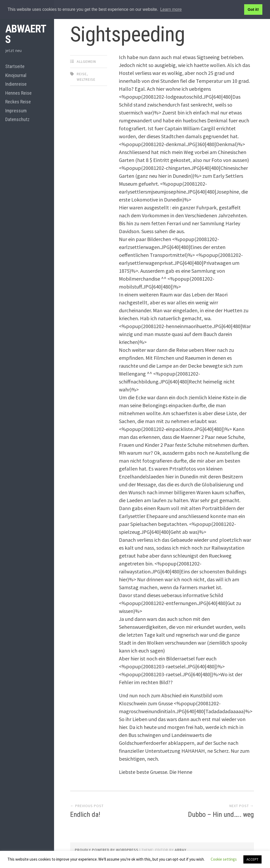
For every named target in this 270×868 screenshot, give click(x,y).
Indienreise (16, 84)
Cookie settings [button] (224, 859)
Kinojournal (16, 75)
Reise (82, 74)
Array (181, 850)
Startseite (15, 66)
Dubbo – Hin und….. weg (221, 814)
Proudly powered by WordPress (107, 850)
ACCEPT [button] (252, 859)
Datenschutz (17, 119)
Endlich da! (85, 814)
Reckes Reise (18, 102)
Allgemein (86, 61)
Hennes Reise (18, 93)
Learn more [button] (171, 9)
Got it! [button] (253, 9)
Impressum (16, 111)
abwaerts (26, 34)
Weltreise (86, 79)
